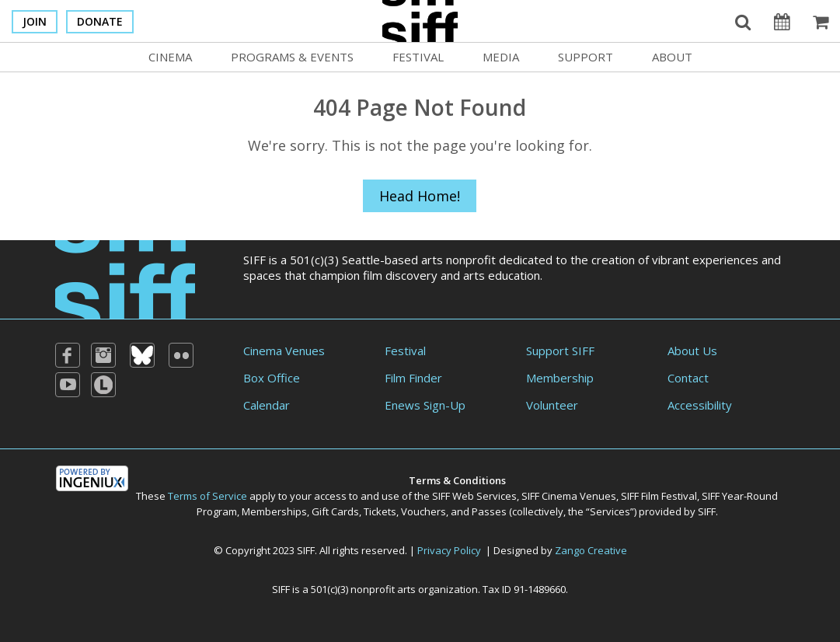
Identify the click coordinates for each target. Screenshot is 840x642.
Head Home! (420, 196)
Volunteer (552, 405)
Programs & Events (292, 57)
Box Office (272, 378)
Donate (100, 21)
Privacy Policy (449, 550)
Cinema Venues (284, 351)
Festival (418, 57)
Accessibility (700, 405)
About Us (692, 351)
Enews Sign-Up (425, 405)
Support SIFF (560, 351)
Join (35, 21)
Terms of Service (207, 496)
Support (586, 57)
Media (501, 57)
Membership (560, 378)
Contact (688, 378)
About (672, 57)
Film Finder (413, 378)
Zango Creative (591, 550)
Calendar (267, 405)
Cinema (170, 57)
